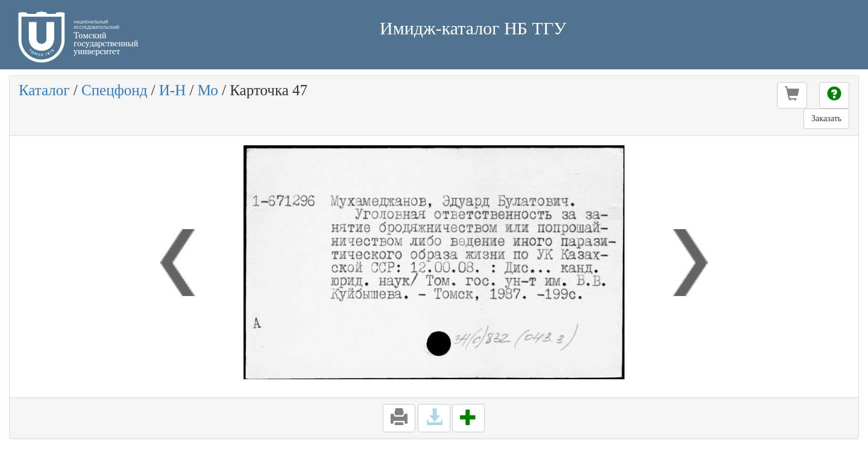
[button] (792, 95)
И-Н (172, 90)
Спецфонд (114, 90)
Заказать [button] (826, 118)
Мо (208, 90)
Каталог (44, 90)
